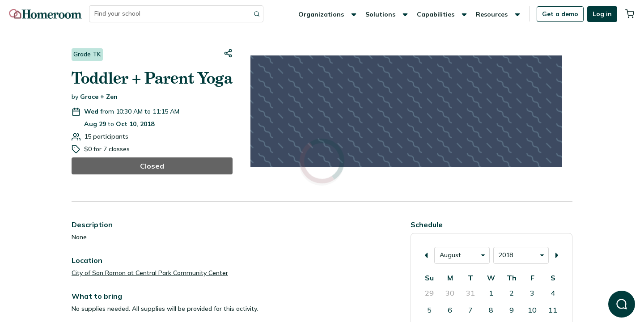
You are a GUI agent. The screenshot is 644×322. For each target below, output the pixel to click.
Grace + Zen (99, 97)
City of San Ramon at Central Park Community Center (150, 273)
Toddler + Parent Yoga (152, 78)
